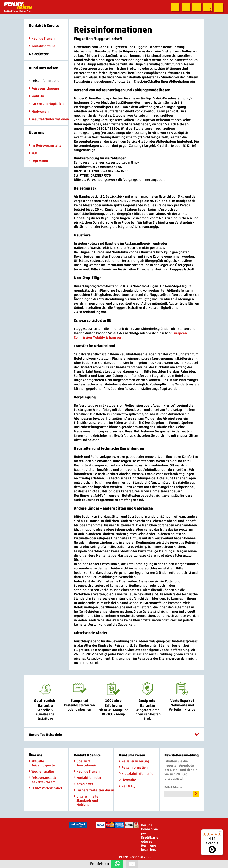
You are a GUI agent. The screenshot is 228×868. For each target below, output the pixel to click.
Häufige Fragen (42, 38)
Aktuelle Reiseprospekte (42, 763)
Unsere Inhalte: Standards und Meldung (87, 800)
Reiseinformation (133, 767)
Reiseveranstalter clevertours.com (43, 780)
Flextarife (128, 780)
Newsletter (83, 784)
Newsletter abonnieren (196, 7)
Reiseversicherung (44, 88)
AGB (33, 153)
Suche (174, 7)
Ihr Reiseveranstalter (46, 145)
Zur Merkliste (208, 7)
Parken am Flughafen (46, 104)
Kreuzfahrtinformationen (46, 119)
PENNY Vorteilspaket (46, 788)
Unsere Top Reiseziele (114, 734)
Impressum (38, 161)
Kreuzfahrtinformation (136, 773)
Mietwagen (39, 111)
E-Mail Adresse (173, 787)
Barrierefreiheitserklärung (91, 790)
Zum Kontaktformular (185, 7)
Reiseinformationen (45, 81)
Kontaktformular (43, 46)
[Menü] (220, 832)
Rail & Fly (127, 786)
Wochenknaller (42, 771)
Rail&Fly (36, 96)
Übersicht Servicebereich (86, 763)
